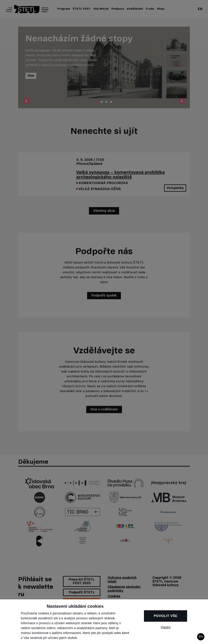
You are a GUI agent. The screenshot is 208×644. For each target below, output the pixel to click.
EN (201, 637)
